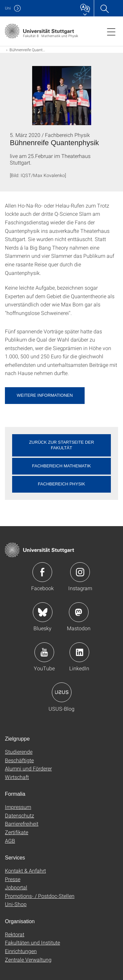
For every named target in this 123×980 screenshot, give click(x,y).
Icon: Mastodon (79, 612)
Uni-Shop (16, 904)
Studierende (19, 752)
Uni (8, 8)
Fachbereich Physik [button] (62, 484)
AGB (10, 841)
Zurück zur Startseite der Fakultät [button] (61, 445)
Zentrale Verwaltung (28, 959)
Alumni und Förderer (28, 768)
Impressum (18, 807)
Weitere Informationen (45, 395)
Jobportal (16, 887)
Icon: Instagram (80, 572)
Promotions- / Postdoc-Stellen (40, 896)
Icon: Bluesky (43, 612)
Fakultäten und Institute (32, 942)
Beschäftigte (19, 760)
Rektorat (15, 934)
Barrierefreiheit (22, 824)
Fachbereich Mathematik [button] (61, 466)
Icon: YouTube (44, 652)
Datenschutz (20, 815)
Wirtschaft (17, 777)
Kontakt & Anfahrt (25, 870)
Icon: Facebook (42, 572)
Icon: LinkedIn (79, 652)
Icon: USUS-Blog (62, 692)
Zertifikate (17, 832)
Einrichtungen (21, 951)
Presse (13, 879)
